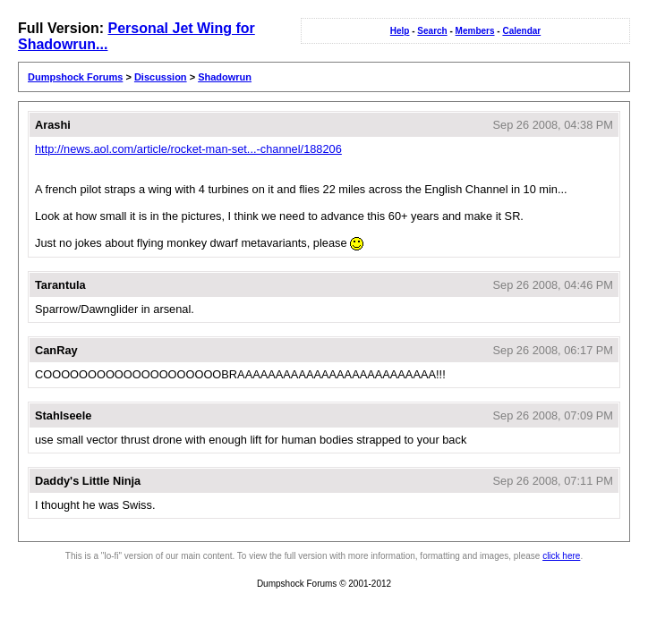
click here (561, 556)
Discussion (161, 77)
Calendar (521, 31)
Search (432, 31)
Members (475, 31)
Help (400, 31)
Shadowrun (225, 77)
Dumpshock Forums (75, 77)
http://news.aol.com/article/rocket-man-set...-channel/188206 (188, 149)
